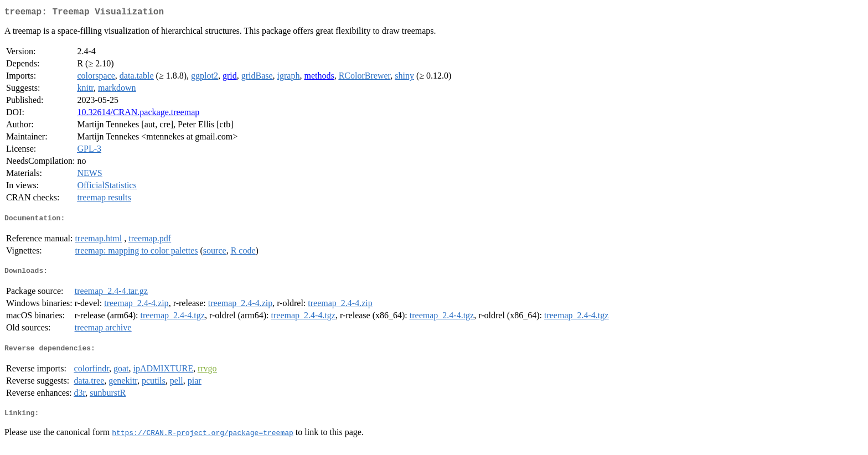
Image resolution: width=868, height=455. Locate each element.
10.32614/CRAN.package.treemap (138, 114)
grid (230, 78)
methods (319, 78)
